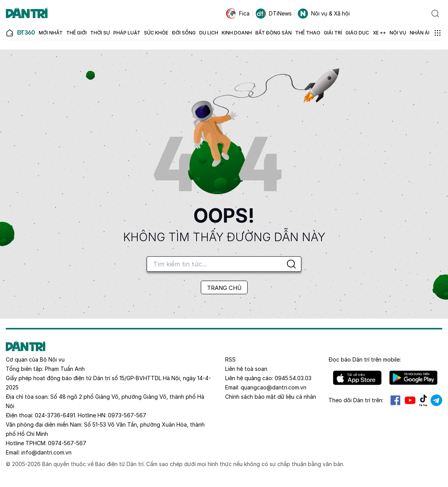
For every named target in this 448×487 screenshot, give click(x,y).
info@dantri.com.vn (46, 452)
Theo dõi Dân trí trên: (356, 400)
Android (413, 378)
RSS (230, 359)
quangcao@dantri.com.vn (274, 387)
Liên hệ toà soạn (246, 369)
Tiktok (423, 400)
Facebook (395, 400)
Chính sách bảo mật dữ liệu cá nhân (271, 397)
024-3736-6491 (55, 415)
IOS (357, 378)
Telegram (436, 400)
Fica (238, 14)
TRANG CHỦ (224, 288)
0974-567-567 (67, 443)
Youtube (410, 400)
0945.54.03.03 (293, 378)
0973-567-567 (127, 415)
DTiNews (274, 14)
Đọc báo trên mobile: (365, 359)
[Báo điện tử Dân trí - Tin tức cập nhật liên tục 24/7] (27, 14)
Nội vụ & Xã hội (324, 14)
